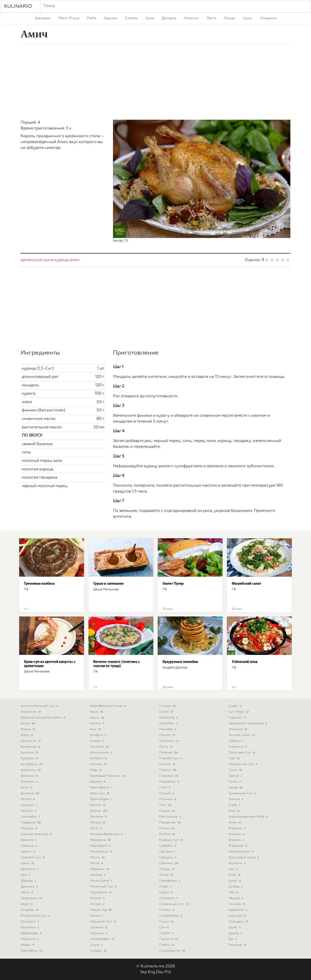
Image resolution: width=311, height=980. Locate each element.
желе (27, 892)
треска (236, 776)
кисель (97, 723)
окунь (97, 945)
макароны (101, 840)
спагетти (169, 939)
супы (150, 18)
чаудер (236, 898)
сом (164, 927)
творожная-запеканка (248, 723)
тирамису (238, 747)
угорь (235, 805)
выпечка (30, 793)
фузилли (238, 863)
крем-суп (100, 793)
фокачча (237, 828)
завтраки (43, 18)
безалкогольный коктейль (44, 718)
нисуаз (98, 904)
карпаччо (30, 939)
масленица (101, 852)
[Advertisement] (155, 82)
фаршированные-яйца (249, 817)
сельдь (167, 869)
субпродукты (173, 951)
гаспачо (29, 811)
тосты (236, 770)
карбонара (31, 933)
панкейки (169, 723)
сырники (238, 718)
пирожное (170, 782)
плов (165, 788)
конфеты (99, 758)
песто (166, 747)
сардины (168, 857)
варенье (30, 776)
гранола (29, 846)
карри (28, 945)
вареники (31, 770)
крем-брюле (102, 788)
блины (29, 729)
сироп (167, 892)
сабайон (168, 846)
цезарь (236, 887)
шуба (235, 927)
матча (97, 863)
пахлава (168, 729)
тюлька (236, 799)
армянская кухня (37, 260)
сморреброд (171, 916)
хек (233, 869)
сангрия (168, 852)
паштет (168, 735)
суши (247, 18)
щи (233, 939)
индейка (30, 910)
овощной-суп (104, 922)
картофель (32, 951)
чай (234, 892)
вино (27, 788)
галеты (28, 799)
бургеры (30, 758)
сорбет (167, 933)
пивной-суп (171, 758)
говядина (31, 823)
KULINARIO (18, 6)
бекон (28, 723)
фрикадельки (242, 852)
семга (167, 875)
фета (235, 823)
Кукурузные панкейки (180, 662)
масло (98, 857)
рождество (170, 823)
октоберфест (103, 939)
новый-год (101, 910)
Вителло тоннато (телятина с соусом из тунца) (117, 664)
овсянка (99, 927)
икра (27, 904)
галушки (29, 805)
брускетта (31, 741)
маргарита (101, 846)
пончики (168, 799)
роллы (167, 828)
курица (62, 260)
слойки (167, 910)
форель (237, 840)
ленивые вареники (107, 834)
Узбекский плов (245, 662)
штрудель (239, 922)
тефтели (237, 741)
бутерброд (32, 764)
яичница (238, 945)
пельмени (169, 741)
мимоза (98, 875)
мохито (98, 898)
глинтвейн (31, 817)
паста (211, 18)
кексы (97, 718)
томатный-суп (242, 753)
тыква (236, 788)
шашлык (238, 916)
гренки (29, 852)
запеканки (32, 898)
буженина (30, 747)
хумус (235, 881)
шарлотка (238, 910)
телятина (238, 729)
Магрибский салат (246, 583)
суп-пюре (239, 712)
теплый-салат (242, 735)
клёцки (98, 741)
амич (75, 260)
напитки (191, 18)
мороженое (101, 892)
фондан (237, 834)
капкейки (30, 927)
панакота (169, 718)
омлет (167, 712)
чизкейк (237, 904)
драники (30, 887)
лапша (98, 823)
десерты (169, 18)
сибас (166, 887)
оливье (168, 706)
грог (26, 875)
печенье (169, 753)
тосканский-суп (243, 764)
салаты (131, 18)
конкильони (101, 753)
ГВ (126, 241)
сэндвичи (268, 18)
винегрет (30, 782)
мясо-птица (69, 18)
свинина (169, 863)
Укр (144, 972)
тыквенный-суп (243, 793)
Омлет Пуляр (173, 583)
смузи (167, 922)
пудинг (168, 811)
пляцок (167, 793)
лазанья (99, 817)
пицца (229, 18)
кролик (98, 805)
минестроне (101, 881)
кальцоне (30, 922)
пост (166, 805)
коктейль (100, 747)
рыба (91, 18)
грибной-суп (33, 857)
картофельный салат (108, 706)
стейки (167, 945)
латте (96, 828)
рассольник (170, 817)
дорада (29, 881)
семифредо (170, 881)
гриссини (30, 869)
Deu (160, 972)
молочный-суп (104, 887)
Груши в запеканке (108, 583)
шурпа (236, 933)
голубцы (29, 828)
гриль (28, 863)
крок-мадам (102, 799)
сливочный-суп (174, 904)
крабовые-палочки (108, 776)
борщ (27, 735)
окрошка (99, 933)
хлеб (235, 875)
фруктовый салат (244, 857)
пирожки (169, 776)
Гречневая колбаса (39, 583)
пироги (168, 770)
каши (97, 712)
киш (96, 729)
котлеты (99, 764)
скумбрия (169, 898)
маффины (100, 869)
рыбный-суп (172, 840)
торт (234, 758)
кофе (96, 770)
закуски (110, 18)
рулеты (168, 834)
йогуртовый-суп (36, 916)
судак (235, 706)
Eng (152, 972)
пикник (168, 764)
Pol (168, 972)
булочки (30, 753)
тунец (235, 782)
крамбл (98, 782)
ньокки (98, 916)
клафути (98, 735)
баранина (31, 712)
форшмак (238, 846)
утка (234, 811)
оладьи (99, 951)
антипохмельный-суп (40, 706)
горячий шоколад (37, 834)
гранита (29, 840)
